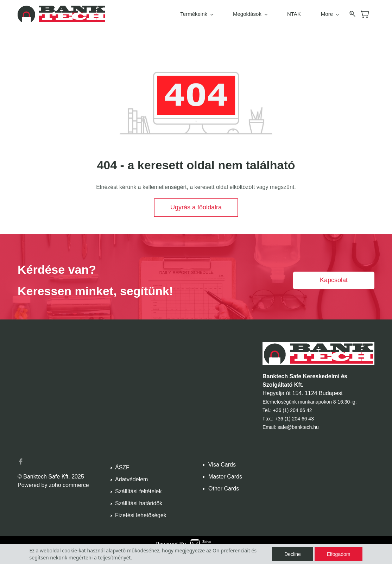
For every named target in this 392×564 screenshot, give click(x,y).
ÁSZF (122, 467)
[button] (196, 208)
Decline (293, 554)
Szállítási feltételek (138, 491)
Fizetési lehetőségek (141, 515)
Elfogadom (339, 554)
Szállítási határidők (139, 503)
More (330, 14)
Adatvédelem (131, 479)
